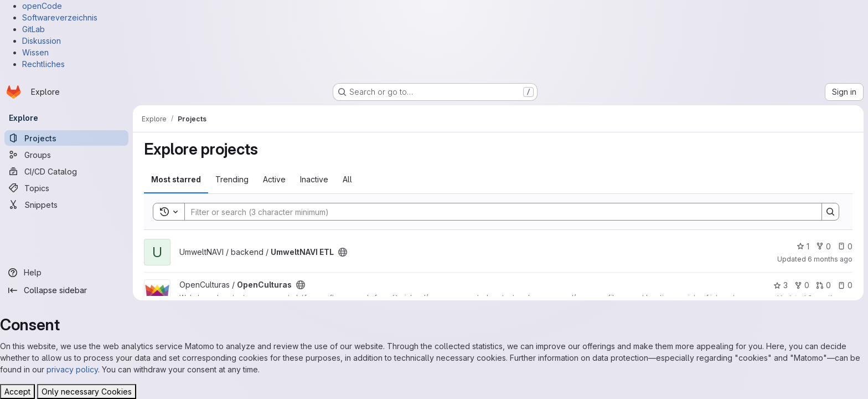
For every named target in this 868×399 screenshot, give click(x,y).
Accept (17, 392)
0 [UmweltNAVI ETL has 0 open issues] (845, 246)
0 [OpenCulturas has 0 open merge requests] (823, 285)
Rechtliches (43, 64)
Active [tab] (274, 179)
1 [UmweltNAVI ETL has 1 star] (803, 246)
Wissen (35, 52)
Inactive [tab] (314, 179)
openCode (42, 6)
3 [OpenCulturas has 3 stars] (781, 285)
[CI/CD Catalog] (66, 171)
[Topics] (66, 188)
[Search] (498, 212)
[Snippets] (66, 204)
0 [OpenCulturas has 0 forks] (802, 285)
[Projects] (66, 138)
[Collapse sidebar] (66, 290)
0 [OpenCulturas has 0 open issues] (845, 285)
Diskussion (42, 41)
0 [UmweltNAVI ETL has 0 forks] (823, 246)
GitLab (33, 29)
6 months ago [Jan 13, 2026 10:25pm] (830, 259)
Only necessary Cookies (87, 392)
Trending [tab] (232, 179)
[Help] (66, 273)
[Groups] (66, 155)
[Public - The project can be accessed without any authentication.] (343, 252)
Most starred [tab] (176, 179)
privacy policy (72, 369)
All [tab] (347, 179)
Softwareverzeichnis (60, 17)
